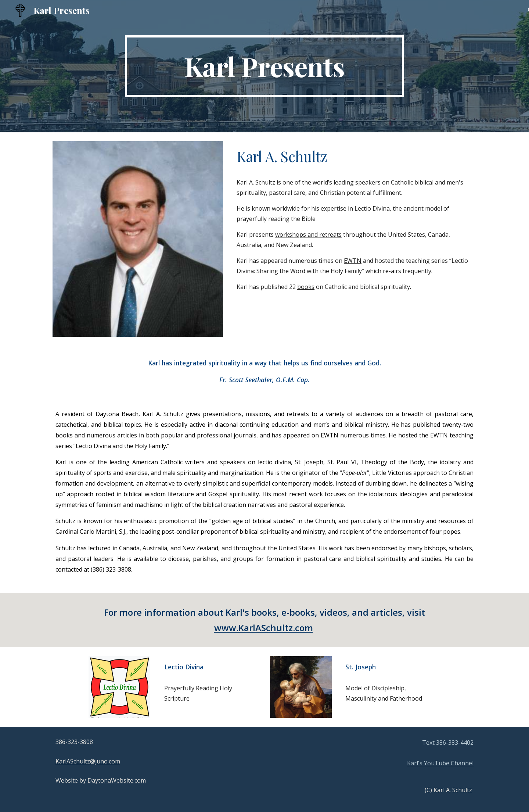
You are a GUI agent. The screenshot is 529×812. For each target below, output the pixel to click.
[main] (264, 66)
